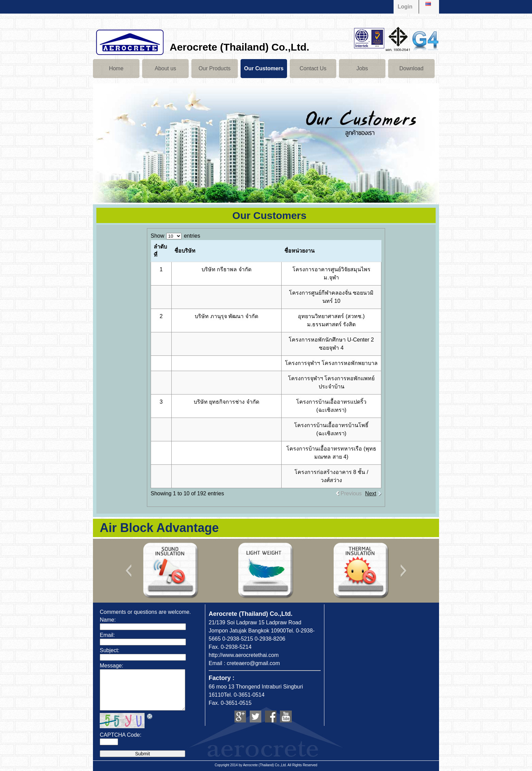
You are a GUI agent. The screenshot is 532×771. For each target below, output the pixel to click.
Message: (111, 666)
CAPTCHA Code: (121, 735)
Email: (107, 635)
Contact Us (313, 68)
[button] (128, 571)
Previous (351, 493)
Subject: (110, 650)
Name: (108, 620)
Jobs (362, 68)
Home (116, 68)
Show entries (175, 236)
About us (165, 68)
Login (405, 7)
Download (411, 68)
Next (371, 493)
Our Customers (264, 68)
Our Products (214, 68)
